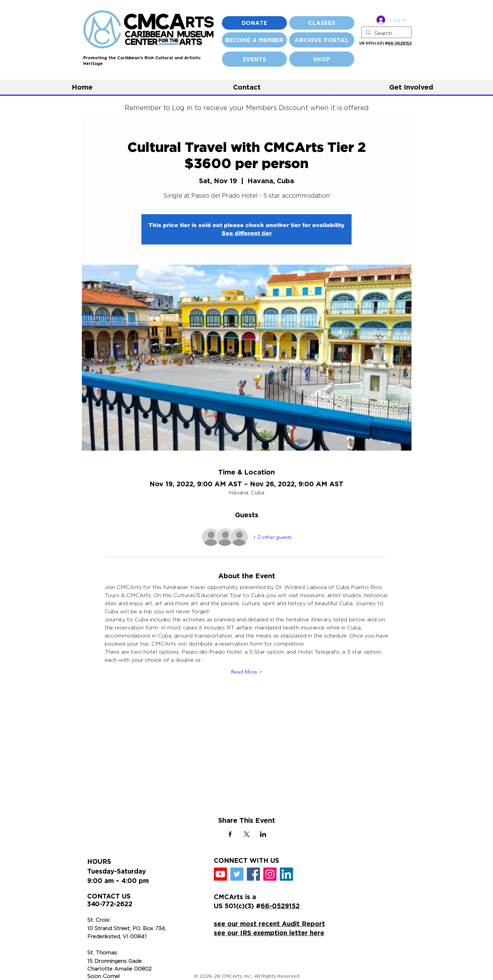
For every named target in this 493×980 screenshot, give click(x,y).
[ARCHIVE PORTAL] (322, 40)
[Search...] (386, 33)
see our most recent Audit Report (269, 924)
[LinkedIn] (286, 874)
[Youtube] (220, 874)
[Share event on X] (247, 834)
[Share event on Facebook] (230, 834)
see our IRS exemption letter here (269, 933)
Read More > (247, 672)
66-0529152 (400, 43)
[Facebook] (253, 874)
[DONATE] (254, 23)
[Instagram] (270, 874)
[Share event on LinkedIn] (263, 834)
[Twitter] (237, 874)
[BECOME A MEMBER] (254, 40)
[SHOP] (322, 59)
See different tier (247, 233)
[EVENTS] (254, 59)
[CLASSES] (322, 23)
